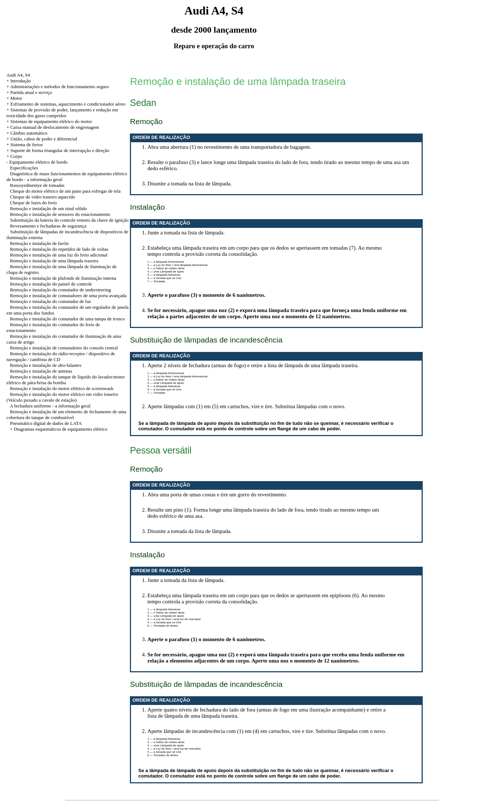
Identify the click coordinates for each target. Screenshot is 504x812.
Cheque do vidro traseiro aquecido (43, 197)
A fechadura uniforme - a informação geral (50, 406)
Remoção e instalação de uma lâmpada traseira (54, 261)
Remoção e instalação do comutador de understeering (61, 290)
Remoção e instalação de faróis (40, 243)
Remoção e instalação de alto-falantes (46, 365)
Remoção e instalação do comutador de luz (51, 301)
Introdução (20, 81)
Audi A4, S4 (18, 75)
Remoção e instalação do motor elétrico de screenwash (62, 388)
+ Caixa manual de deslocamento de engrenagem (53, 127)
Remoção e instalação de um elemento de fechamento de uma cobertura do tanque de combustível (66, 415)
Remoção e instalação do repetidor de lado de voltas (59, 249)
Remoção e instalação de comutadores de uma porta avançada (68, 296)
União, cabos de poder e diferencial (44, 139)
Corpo (16, 156)
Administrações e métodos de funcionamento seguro (60, 87)
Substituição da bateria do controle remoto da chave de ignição (69, 220)
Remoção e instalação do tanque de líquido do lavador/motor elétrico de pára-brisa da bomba (66, 380)
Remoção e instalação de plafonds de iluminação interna (63, 278)
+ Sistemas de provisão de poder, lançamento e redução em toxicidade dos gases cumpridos (62, 113)
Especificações (24, 168)
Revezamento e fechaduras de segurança (48, 226)
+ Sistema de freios (25, 145)
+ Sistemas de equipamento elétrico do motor (49, 121)
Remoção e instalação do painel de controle (51, 284)
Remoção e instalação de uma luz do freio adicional (59, 255)
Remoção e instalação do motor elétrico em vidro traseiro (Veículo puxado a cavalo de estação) (62, 397)
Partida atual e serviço (31, 92)
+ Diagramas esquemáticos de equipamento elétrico (59, 429)
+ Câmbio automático (27, 133)
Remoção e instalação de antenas (41, 371)
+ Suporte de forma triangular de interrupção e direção (58, 150)
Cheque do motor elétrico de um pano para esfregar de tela (65, 191)
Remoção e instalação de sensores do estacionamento (60, 214)
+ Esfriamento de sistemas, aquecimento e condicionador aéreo (66, 104)
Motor (16, 98)
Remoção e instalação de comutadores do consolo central (64, 348)
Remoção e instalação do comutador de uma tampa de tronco (68, 319)
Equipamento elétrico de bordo (38, 162)
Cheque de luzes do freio (34, 203)
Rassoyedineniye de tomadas (37, 185)
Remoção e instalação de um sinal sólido (49, 208)
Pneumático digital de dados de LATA (46, 423)
